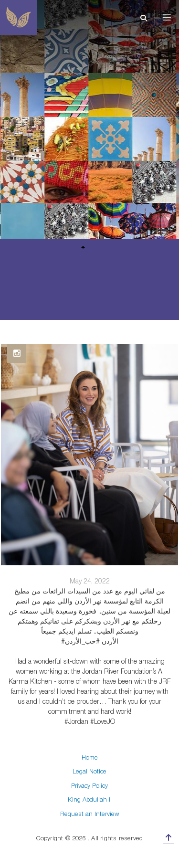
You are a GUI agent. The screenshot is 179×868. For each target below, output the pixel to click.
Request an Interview (90, 814)
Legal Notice (89, 771)
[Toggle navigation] (173, 18)
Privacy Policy (89, 785)
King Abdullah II (90, 799)
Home (90, 757)
